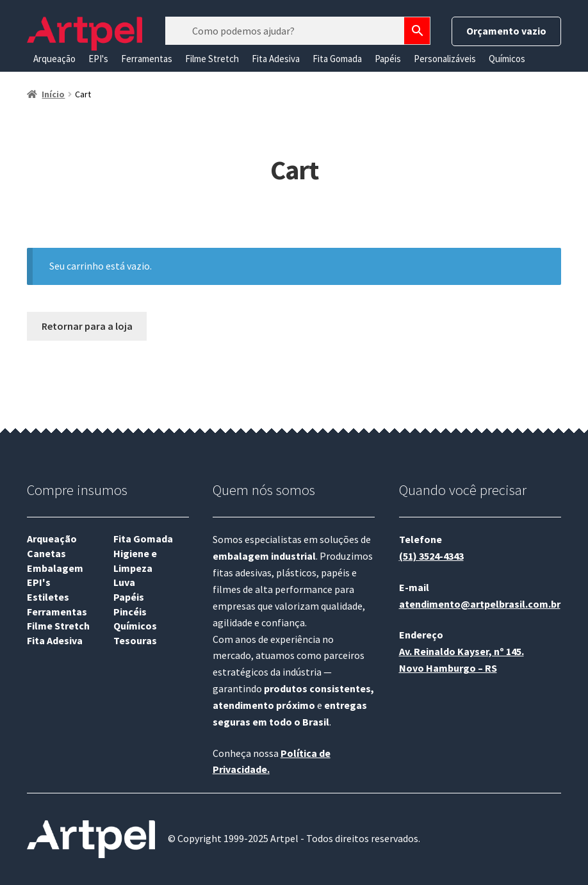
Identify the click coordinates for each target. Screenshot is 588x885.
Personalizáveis (445, 59)
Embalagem (55, 568)
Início (53, 94)
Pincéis (130, 612)
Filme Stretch (212, 59)
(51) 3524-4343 (431, 556)
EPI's (98, 59)
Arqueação (54, 59)
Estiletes (48, 597)
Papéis (388, 59)
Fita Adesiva (276, 59)
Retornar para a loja (87, 326)
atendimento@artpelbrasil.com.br (480, 604)
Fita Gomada (337, 59)
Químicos (507, 59)
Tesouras (135, 640)
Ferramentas (147, 59)
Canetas (46, 553)
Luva (124, 582)
